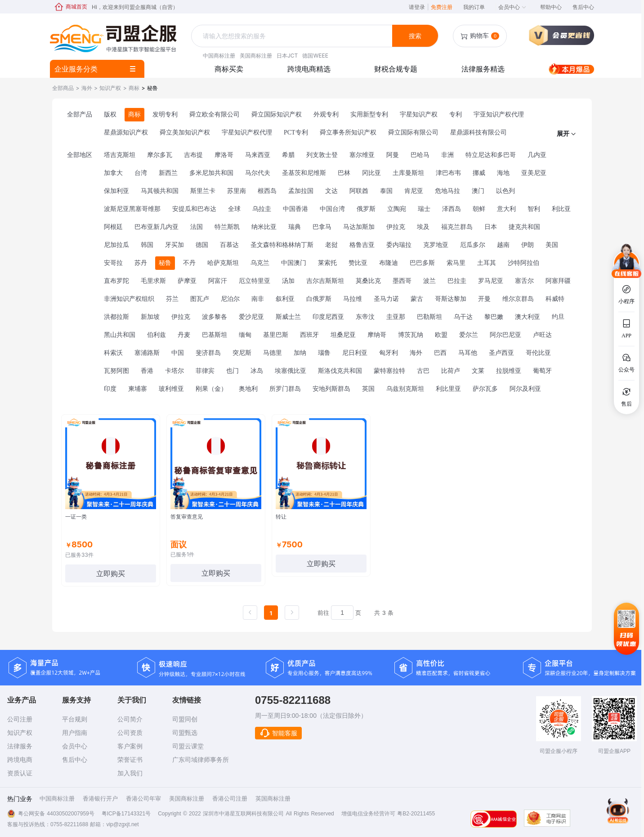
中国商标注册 (219, 56)
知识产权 (20, 733)
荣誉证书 (130, 760)
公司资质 (130, 733)
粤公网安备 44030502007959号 (56, 814)
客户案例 (130, 746)
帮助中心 (551, 7)
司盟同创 (185, 719)
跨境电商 (20, 760)
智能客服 (278, 733)
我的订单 (474, 7)
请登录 (419, 7)
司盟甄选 (185, 733)
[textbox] (293, 36)
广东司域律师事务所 (201, 760)
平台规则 (75, 719)
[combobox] (293, 36)
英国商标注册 (273, 799)
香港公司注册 (230, 799)
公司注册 (20, 719)
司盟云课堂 (188, 746)
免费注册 (442, 7)
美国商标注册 (256, 56)
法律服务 (20, 746)
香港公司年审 (143, 799)
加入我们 (130, 773)
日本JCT (287, 56)
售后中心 (583, 7)
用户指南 (75, 733)
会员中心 (512, 7)
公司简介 (130, 719)
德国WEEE (315, 56)
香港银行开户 (100, 799)
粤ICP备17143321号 (126, 814)
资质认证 (20, 773)
